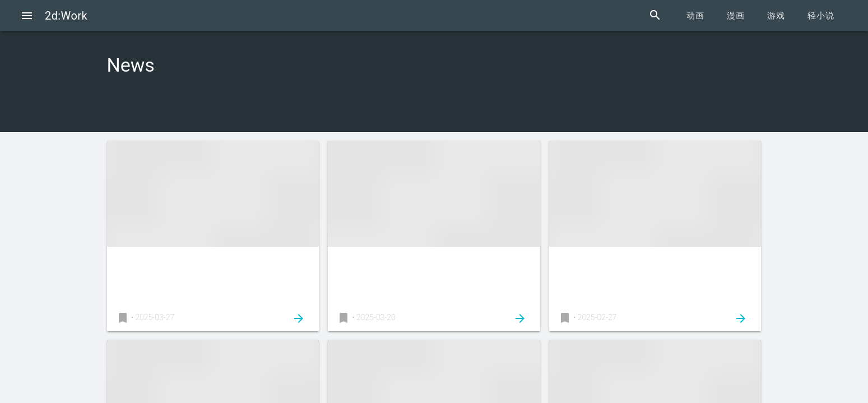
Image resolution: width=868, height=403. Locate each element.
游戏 (776, 16)
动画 (695, 16)
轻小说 (821, 16)
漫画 (736, 16)
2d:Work (66, 16)
